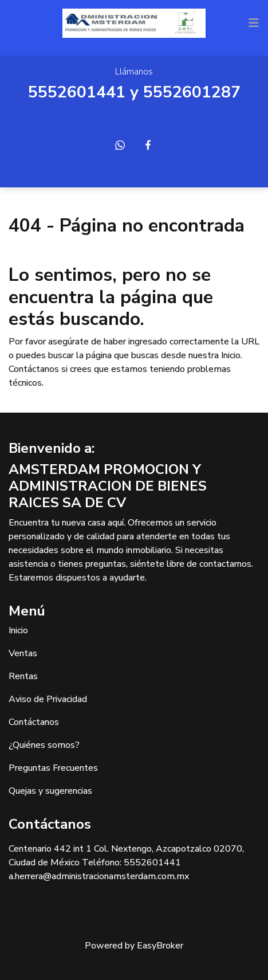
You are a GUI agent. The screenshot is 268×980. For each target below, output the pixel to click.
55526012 (182, 92)
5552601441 (77, 92)
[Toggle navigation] (254, 23)
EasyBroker (160, 946)
